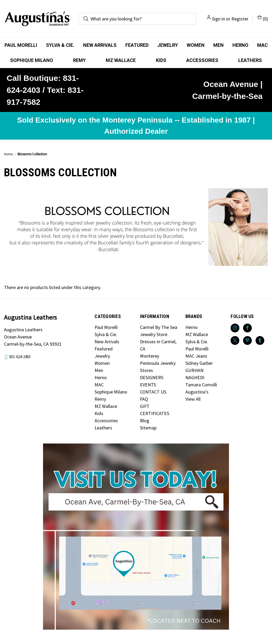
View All (193, 399)
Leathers (250, 60)
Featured (137, 45)
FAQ (144, 399)
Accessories (202, 60)
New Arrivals (100, 45)
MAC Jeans (196, 356)
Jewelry (168, 45)
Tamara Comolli (201, 385)
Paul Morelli (21, 45)
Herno (240, 45)
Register (240, 19)
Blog (145, 421)
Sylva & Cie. (60, 45)
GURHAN (194, 370)
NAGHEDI (195, 377)
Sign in (218, 19)
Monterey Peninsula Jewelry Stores (158, 363)
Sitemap (148, 428)
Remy (79, 60)
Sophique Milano (32, 60)
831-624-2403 (20, 357)
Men (218, 45)
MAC (262, 45)
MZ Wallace (121, 60)
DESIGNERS (152, 377)
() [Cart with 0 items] (263, 18)
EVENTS (148, 385)
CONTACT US (153, 392)
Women (196, 45)
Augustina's (197, 392)
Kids (161, 60)
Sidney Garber (199, 363)
